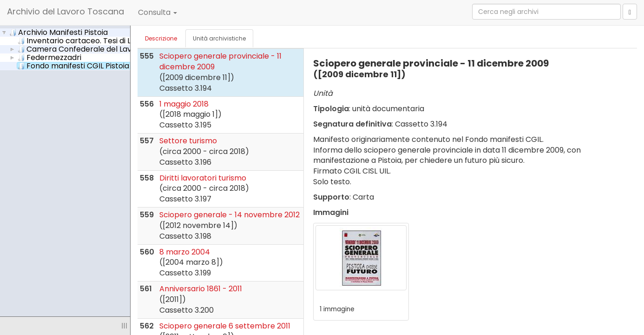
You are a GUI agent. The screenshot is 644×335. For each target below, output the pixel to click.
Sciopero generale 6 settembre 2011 (225, 326)
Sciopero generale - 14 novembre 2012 (230, 215)
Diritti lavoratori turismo (203, 178)
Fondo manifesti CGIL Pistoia (81, 66)
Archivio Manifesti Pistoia (59, 32)
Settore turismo (188, 141)
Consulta (158, 12)
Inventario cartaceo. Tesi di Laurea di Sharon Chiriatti (124, 40)
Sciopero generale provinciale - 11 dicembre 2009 (220, 61)
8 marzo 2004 (185, 252)
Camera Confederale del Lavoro (81, 49)
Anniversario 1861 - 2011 (201, 289)
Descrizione (161, 38)
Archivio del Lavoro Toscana (66, 11)
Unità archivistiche (219, 38)
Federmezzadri (49, 57)
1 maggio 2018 (184, 104)
